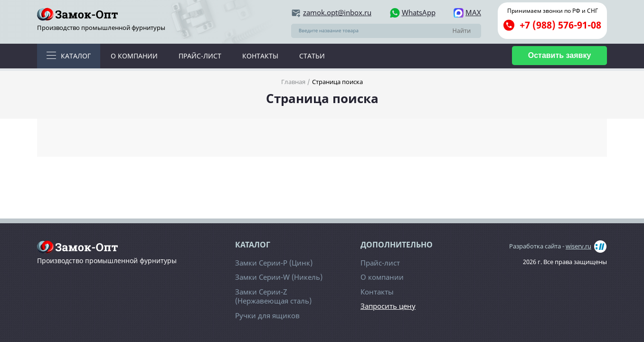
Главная (293, 82)
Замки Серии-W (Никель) (279, 277)
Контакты (260, 56)
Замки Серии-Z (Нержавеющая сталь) (273, 296)
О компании (134, 56)
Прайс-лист (200, 56)
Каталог (76, 56)
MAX (473, 13)
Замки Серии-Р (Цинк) (274, 263)
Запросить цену (388, 306)
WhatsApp (419, 13)
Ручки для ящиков (267, 315)
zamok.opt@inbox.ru (337, 13)
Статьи (312, 56)
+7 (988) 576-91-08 (560, 25)
